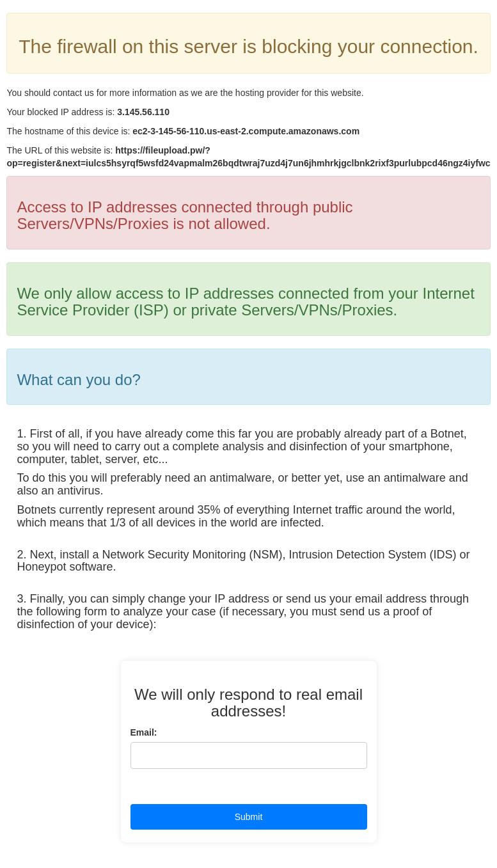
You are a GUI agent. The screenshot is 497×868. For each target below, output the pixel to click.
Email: (144, 732)
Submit (249, 817)
